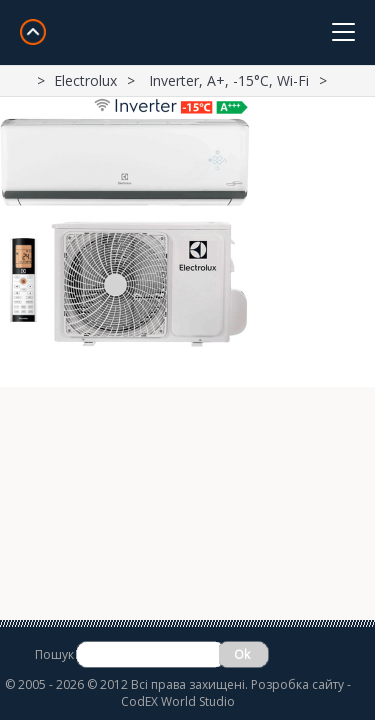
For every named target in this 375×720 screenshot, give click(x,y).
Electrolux (85, 80)
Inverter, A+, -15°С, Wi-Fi (229, 80)
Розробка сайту (297, 684)
